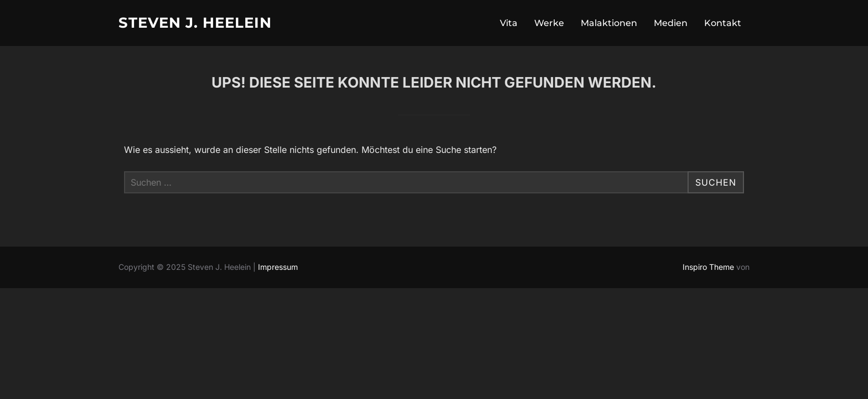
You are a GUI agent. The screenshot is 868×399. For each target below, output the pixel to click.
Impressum (278, 267)
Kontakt (723, 23)
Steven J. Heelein (195, 23)
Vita (509, 23)
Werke (549, 23)
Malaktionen (609, 23)
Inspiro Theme (708, 267)
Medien (671, 23)
